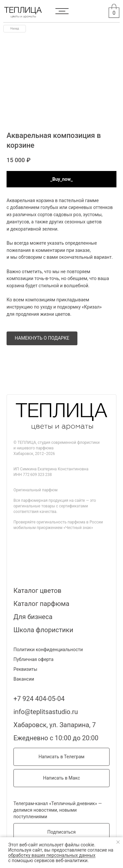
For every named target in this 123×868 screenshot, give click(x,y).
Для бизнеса (33, 617)
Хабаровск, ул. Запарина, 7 (55, 725)
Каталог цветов (37, 591)
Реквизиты (25, 669)
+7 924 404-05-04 (39, 699)
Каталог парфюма (41, 604)
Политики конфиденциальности (48, 650)
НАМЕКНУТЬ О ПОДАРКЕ (42, 338)
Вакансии (24, 679)
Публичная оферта (33, 659)
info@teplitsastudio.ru (46, 712)
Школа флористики (43, 630)
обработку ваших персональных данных (52, 855)
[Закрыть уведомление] (118, 842)
